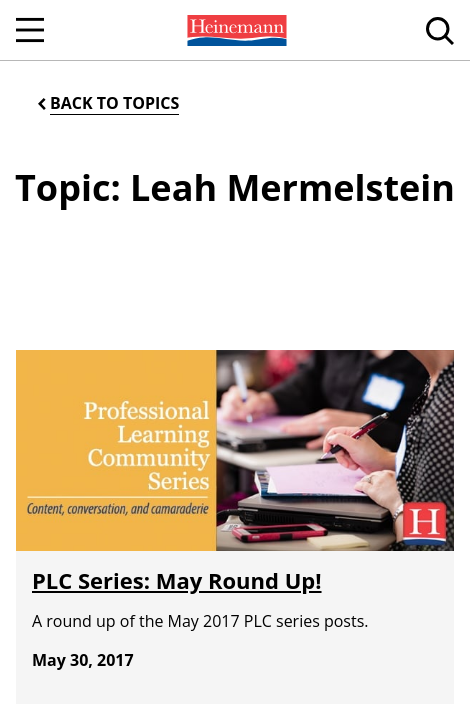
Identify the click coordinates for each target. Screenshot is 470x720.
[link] (235, 30)
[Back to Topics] (106, 103)
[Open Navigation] (30, 30)
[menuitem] (235, 30)
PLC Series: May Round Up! (177, 580)
